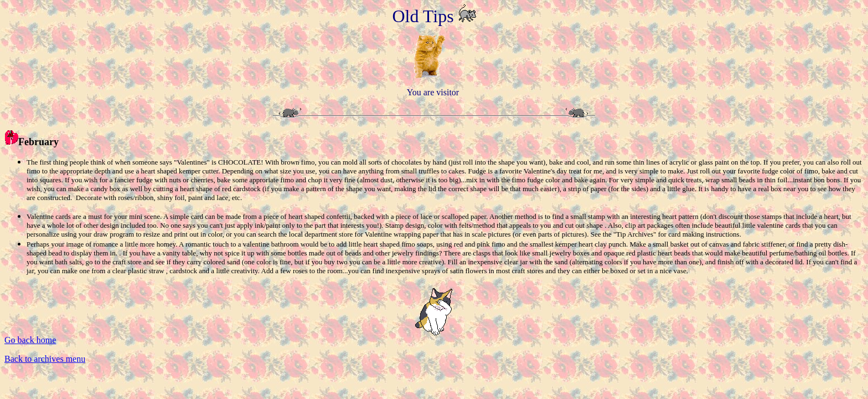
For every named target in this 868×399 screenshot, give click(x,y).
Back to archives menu (45, 359)
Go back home (30, 340)
